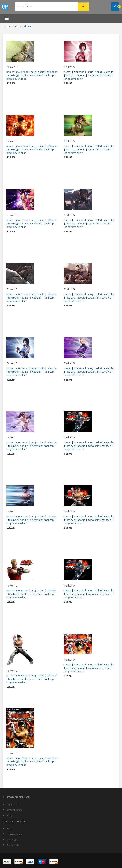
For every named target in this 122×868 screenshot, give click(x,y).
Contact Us (13, 845)
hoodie (24, 75)
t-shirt (41, 72)
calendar (52, 72)
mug (33, 72)
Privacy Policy (15, 834)
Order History (15, 810)
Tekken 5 (12, 67)
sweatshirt (36, 75)
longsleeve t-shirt (16, 79)
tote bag (13, 75)
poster (10, 72)
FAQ (9, 828)
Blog (9, 815)
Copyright (12, 839)
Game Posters (11, 26)
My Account (13, 804)
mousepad (22, 72)
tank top (49, 75)
